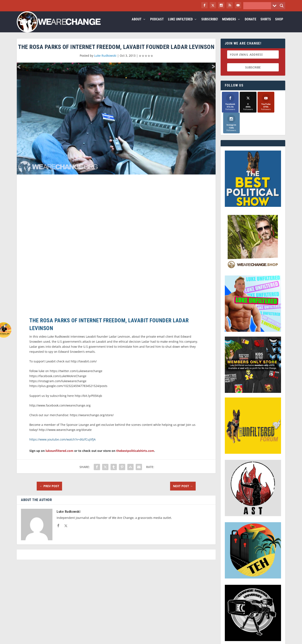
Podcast (157, 24)
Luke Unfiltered (180, 24)
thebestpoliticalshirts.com (135, 456)
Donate (251, 24)
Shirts (266, 24)
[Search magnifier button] (282, 6)
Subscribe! (210, 24)
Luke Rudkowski (105, 61)
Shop (279, 24)
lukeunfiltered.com (59, 456)
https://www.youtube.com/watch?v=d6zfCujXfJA (62, 444)
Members (229, 24)
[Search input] (258, 6)
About (137, 24)
